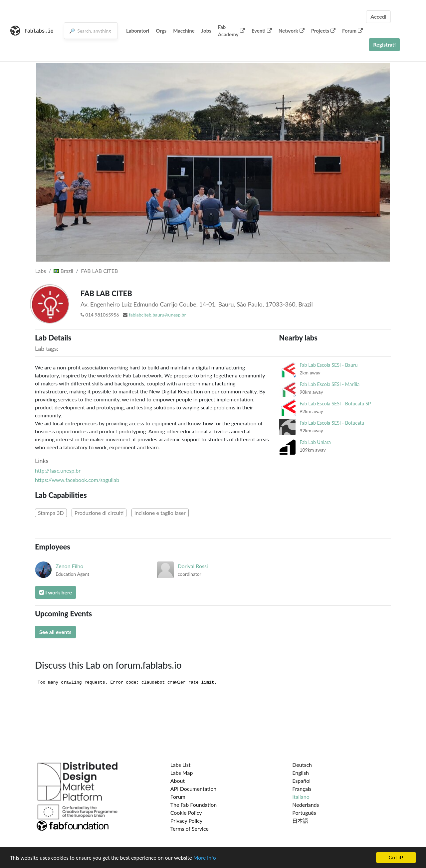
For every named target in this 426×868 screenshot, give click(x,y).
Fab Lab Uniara (315, 442)
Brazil (63, 271)
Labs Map (182, 773)
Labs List (181, 765)
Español (301, 781)
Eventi (262, 31)
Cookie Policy (186, 813)
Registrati (384, 44)
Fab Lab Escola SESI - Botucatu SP (335, 404)
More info (205, 858)
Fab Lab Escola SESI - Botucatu (332, 423)
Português (304, 813)
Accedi (378, 16)
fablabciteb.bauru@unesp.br (157, 315)
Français (302, 789)
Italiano (301, 797)
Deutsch (302, 765)
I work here (56, 592)
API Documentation (194, 789)
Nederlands (306, 805)
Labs (41, 271)
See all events (55, 632)
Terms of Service (190, 829)
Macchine (184, 31)
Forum (352, 31)
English (301, 773)
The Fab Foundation (194, 805)
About (178, 781)
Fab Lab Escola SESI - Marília (329, 384)
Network (292, 31)
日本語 (300, 821)
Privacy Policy (187, 821)
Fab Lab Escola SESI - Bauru (328, 365)
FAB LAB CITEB (99, 271)
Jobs (206, 31)
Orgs (161, 31)
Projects (323, 31)
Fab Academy (231, 31)
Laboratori (138, 31)
